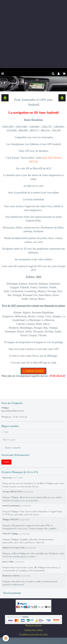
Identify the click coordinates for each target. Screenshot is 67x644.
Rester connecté (11, 448)
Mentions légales (33, 626)
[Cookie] (6, 638)
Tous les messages (12, 593)
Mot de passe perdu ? (22, 455)
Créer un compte (7, 455)
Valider (6, 462)
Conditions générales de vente (33, 635)
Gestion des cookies (34, 630)
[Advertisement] (33, 34)
